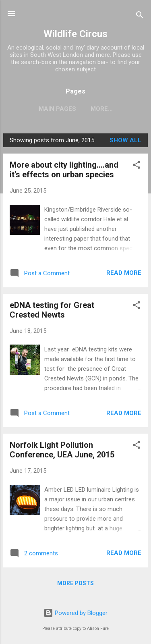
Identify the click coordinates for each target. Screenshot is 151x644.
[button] (137, 166)
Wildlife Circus (75, 34)
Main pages (57, 109)
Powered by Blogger (75, 613)
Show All (125, 140)
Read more (124, 273)
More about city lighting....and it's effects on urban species (64, 170)
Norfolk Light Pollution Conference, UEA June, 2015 (62, 450)
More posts (75, 583)
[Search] (140, 16)
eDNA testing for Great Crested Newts (52, 310)
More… (102, 109)
